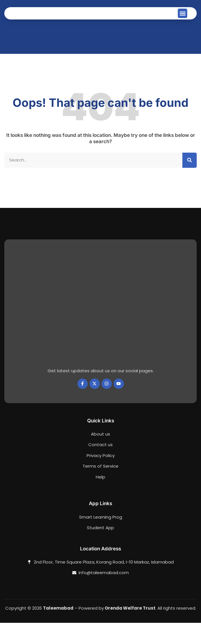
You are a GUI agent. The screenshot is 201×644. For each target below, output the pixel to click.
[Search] (190, 181)
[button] (183, 24)
